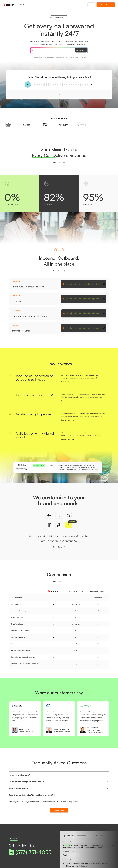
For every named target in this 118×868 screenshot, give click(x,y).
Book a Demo (106, 5)
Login (92, 5)
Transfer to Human (21, 331)
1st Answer (17, 301)
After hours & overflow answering (28, 287)
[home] (9, 5)
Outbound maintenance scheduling (29, 316)
